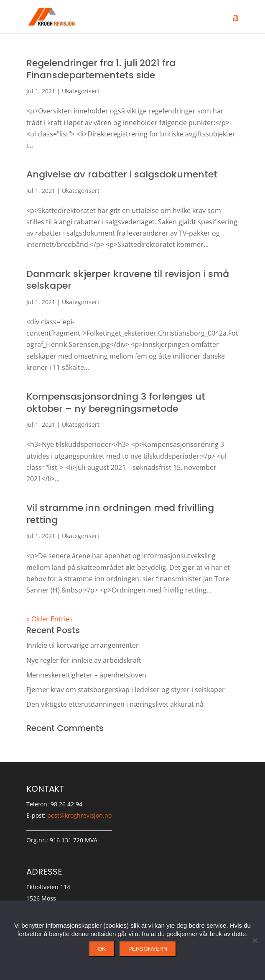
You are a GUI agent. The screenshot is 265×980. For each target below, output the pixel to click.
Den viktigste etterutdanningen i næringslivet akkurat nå (115, 704)
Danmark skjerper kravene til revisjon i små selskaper (128, 280)
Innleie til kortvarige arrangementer (83, 645)
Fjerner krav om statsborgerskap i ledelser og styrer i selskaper (126, 690)
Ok (102, 949)
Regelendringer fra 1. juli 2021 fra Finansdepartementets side (101, 69)
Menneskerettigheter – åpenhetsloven (86, 675)
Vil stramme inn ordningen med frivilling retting (120, 514)
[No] (255, 940)
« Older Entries (50, 619)
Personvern (148, 949)
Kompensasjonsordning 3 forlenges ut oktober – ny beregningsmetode (116, 403)
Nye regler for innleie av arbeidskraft (84, 660)
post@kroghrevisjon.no (79, 815)
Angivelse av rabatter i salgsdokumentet (122, 174)
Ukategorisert (81, 91)
